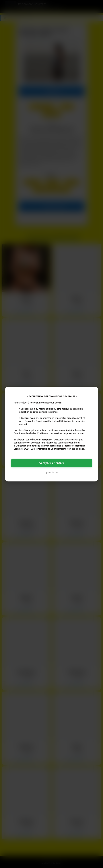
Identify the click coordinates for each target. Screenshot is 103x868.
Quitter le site (51, 472)
